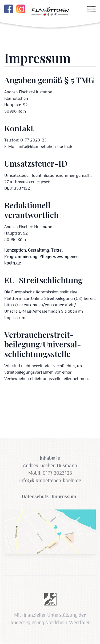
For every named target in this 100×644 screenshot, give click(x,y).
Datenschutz (35, 497)
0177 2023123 (57, 474)
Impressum (64, 497)
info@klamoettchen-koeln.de (50, 481)
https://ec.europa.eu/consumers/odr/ (40, 305)
